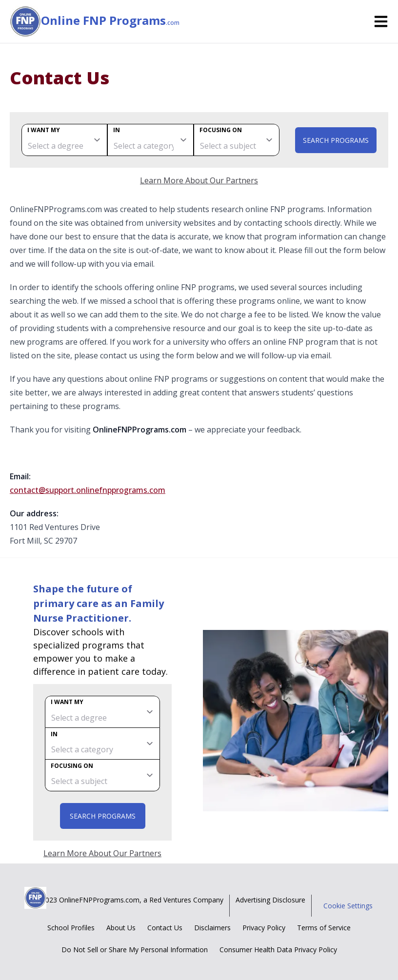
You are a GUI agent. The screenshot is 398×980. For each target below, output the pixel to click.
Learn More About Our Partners (199, 180)
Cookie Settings (348, 906)
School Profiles (71, 928)
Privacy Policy (264, 928)
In (117, 130)
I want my (44, 130)
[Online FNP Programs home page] (25, 21)
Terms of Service (324, 928)
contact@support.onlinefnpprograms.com (88, 490)
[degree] (64, 140)
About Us (121, 928)
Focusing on (221, 130)
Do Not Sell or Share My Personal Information (135, 950)
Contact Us (165, 928)
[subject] (237, 140)
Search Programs (336, 140)
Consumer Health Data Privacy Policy (278, 950)
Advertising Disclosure (270, 900)
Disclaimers (212, 928)
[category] (150, 140)
